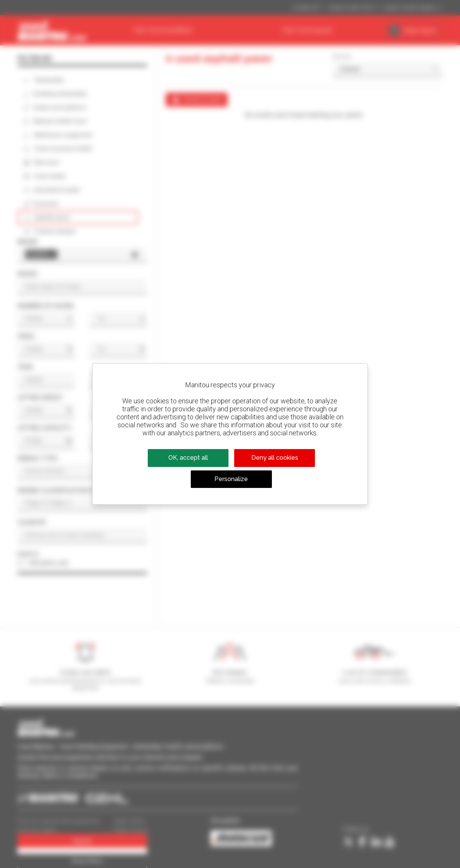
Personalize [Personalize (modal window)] (231, 479)
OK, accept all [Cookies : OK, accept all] (188, 458)
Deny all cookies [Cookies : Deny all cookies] (275, 458)
